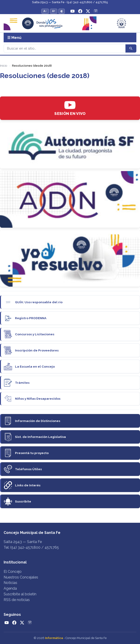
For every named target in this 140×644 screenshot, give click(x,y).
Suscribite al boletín (20, 594)
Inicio (4, 66)
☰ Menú (14, 38)
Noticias (10, 583)
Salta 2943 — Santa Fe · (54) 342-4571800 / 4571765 (70, 2)
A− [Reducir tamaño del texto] (45, 11)
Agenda (10, 588)
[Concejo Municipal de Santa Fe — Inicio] (70, 23)
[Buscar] (65, 48)
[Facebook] (80, 11)
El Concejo (13, 572)
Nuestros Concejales (21, 577)
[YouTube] (72, 11)
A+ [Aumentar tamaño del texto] (54, 11)
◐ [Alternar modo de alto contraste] (62, 11)
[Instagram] (96, 11)
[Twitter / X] (88, 11)
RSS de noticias (17, 600)
